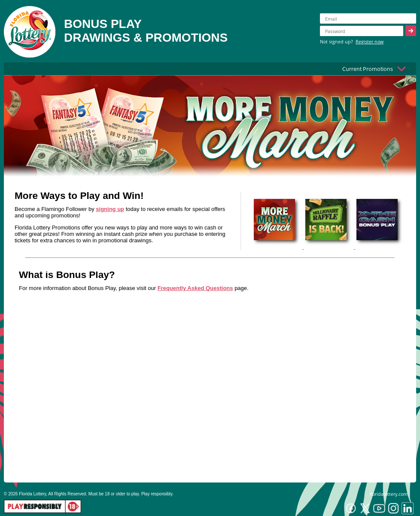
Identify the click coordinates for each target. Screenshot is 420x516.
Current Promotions (368, 69)
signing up (110, 209)
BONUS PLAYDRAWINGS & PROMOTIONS (146, 31)
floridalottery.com (389, 494)
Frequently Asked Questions (195, 288)
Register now (370, 41)
